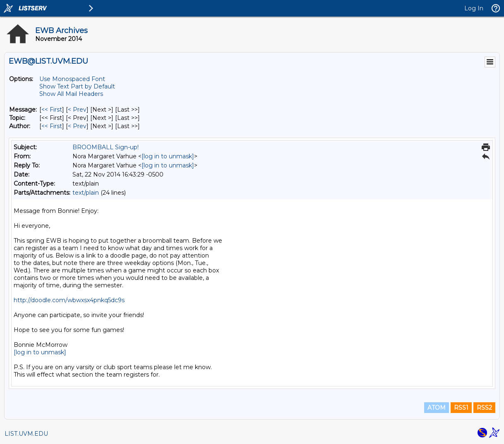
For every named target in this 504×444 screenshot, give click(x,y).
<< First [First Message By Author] (52, 126)
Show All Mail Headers (71, 94)
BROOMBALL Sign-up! (106, 147)
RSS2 (484, 408)
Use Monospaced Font (72, 79)
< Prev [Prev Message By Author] (77, 126)
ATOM (437, 408)
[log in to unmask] (168, 156)
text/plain (86, 193)
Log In (474, 8)
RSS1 (461, 408)
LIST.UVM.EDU (26, 434)
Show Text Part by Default (77, 86)
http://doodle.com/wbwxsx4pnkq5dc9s (69, 300)
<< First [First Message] (52, 110)
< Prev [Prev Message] (77, 110)
